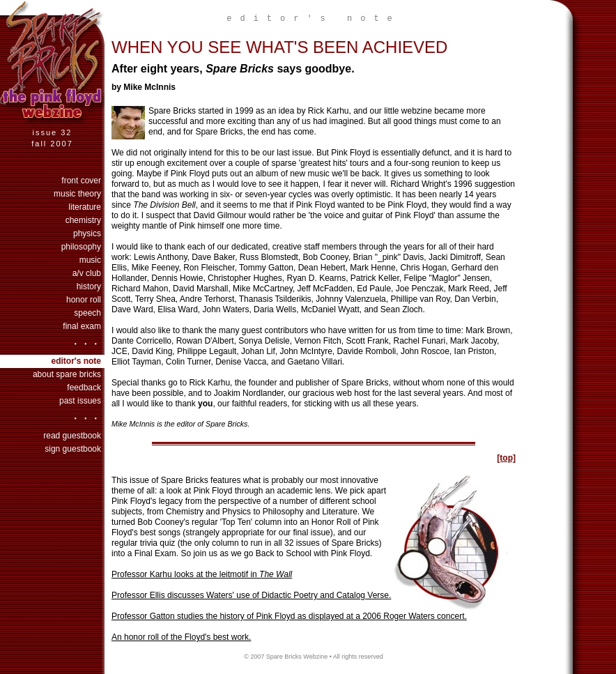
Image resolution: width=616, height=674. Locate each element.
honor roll (84, 300)
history (89, 286)
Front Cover (81, 181)
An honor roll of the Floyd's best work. (181, 637)
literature (85, 207)
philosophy (81, 247)
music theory (77, 194)
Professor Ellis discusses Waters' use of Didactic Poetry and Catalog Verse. (251, 595)
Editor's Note (76, 361)
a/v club (87, 273)
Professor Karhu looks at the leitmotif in (202, 574)
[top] (506, 458)
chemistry (83, 220)
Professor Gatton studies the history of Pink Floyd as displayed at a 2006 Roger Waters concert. (289, 616)
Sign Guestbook (73, 449)
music (90, 260)
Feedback (84, 388)
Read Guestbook (72, 436)
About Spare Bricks (67, 374)
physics (87, 233)
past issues (80, 401)
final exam (82, 326)
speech (87, 313)
